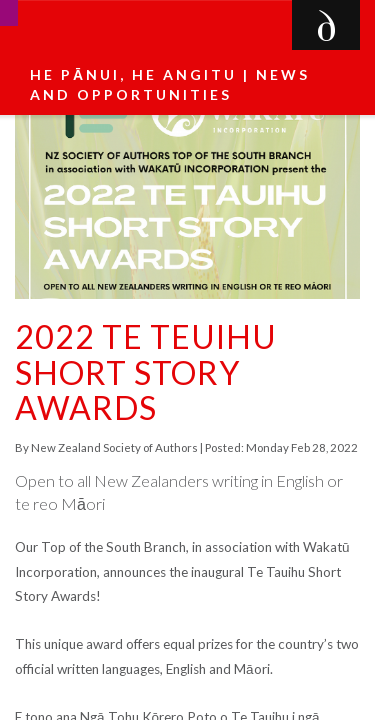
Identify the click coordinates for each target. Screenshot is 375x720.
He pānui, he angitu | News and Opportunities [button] (170, 84)
